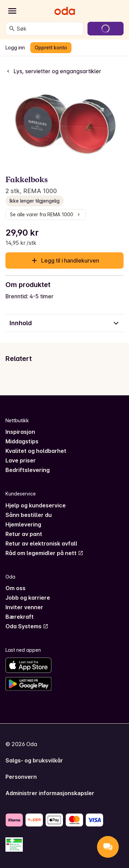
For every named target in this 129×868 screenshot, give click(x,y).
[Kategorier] (12, 11)
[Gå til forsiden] (65, 11)
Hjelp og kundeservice (36, 505)
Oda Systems (27, 626)
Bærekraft (20, 617)
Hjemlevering (23, 524)
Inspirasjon (20, 432)
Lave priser (21, 460)
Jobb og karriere (28, 598)
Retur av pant (24, 534)
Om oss (15, 588)
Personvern (21, 777)
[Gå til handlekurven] (106, 29)
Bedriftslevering (28, 470)
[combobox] (49, 29)
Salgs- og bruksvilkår (34, 760)
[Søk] (12, 29)
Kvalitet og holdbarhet (36, 451)
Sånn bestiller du (29, 515)
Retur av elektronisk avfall (41, 543)
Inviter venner (24, 607)
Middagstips (22, 441)
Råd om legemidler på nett (44, 553)
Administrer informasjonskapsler (50, 793)
